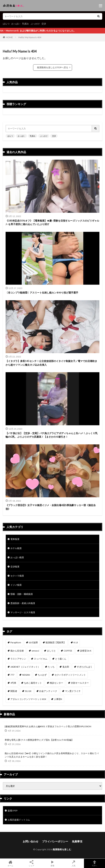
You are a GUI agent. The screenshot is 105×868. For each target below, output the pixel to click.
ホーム (11, 863)
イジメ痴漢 (16, 585)
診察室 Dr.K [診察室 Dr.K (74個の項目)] (86, 651)
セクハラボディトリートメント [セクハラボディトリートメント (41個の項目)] (70, 675)
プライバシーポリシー (55, 841)
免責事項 (77, 841)
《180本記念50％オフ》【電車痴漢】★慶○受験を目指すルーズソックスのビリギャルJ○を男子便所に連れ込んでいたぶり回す (52, 222)
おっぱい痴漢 (17, 557)
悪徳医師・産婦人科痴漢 (23, 603)
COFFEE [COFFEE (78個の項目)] (68, 651)
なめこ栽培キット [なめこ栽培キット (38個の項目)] (33, 683)
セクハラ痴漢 (17, 576)
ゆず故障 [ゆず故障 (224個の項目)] (33, 642)
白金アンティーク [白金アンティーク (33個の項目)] (48, 691)
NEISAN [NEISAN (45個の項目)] (26, 675)
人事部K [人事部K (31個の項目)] (58, 699)
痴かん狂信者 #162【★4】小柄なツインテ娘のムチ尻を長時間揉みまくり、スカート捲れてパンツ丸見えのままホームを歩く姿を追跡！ (52, 755)
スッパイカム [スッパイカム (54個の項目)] (41, 659)
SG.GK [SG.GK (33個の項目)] (28, 691)
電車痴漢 (15, 539)
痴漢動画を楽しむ (62, 849)
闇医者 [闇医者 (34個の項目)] (14, 691)
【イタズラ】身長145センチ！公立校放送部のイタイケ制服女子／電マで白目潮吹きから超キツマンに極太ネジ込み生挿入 (51, 363)
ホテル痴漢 (16, 548)
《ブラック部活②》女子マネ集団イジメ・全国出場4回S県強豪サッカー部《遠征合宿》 (51, 507)
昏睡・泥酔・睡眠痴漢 (22, 594)
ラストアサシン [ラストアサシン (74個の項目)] (18, 659)
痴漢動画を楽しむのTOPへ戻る (53, 67)
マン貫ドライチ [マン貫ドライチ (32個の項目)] (73, 691)
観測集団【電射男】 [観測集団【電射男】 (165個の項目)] (56, 642)
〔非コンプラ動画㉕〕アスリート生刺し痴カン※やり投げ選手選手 (42, 293)
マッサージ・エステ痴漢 (23, 612)
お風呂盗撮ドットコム (19, 820)
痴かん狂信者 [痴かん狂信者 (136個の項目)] (17, 651)
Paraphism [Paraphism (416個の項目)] (16, 642)
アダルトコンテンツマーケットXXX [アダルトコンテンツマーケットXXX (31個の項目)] (28, 699)
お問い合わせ (31, 841)
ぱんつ (6, 24)
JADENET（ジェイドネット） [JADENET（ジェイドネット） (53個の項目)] (25, 667)
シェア (32, 863)
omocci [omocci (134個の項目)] (35, 651)
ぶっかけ (35, 24)
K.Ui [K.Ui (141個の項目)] (76, 642)
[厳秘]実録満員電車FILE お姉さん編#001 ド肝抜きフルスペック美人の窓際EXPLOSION (48, 726)
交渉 (44, 24)
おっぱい (16, 24)
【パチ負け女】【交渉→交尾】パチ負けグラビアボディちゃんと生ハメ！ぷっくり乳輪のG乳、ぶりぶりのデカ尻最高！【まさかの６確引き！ (52, 435)
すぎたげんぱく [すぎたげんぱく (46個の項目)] (85, 667)
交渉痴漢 (15, 567)
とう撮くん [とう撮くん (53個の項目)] (61, 659)
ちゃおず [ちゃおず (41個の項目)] (42, 675)
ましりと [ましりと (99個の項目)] (51, 651)
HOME (9, 37)
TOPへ (94, 863)
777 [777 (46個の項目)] (12, 675)
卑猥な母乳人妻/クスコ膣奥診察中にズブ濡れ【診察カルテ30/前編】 (39, 740)
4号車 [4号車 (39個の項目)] (13, 683)
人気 (73, 863)
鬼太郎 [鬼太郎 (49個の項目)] (66, 667)
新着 (53, 863)
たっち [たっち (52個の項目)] (51, 667)
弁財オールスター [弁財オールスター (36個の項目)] (80, 683)
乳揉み (26, 24)
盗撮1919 (12, 811)
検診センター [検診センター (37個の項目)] (56, 683)
